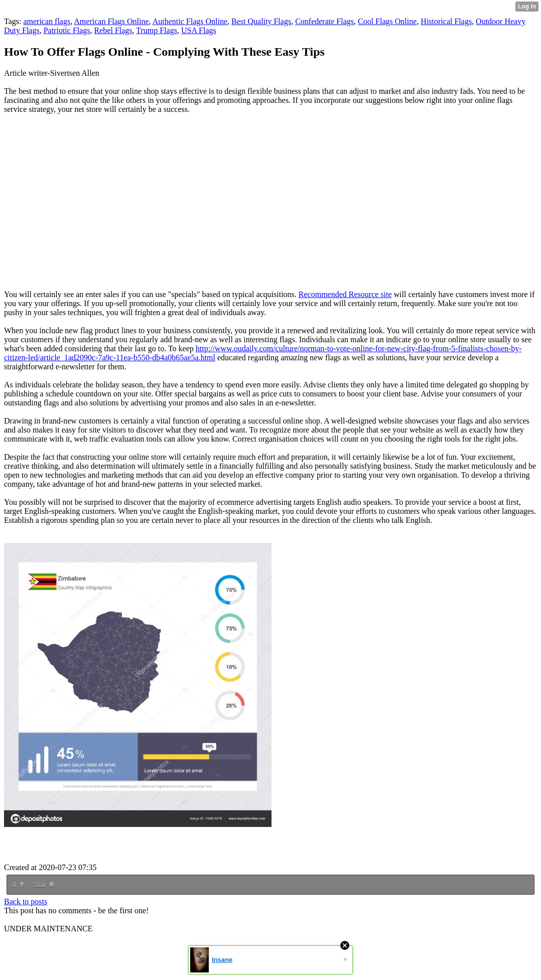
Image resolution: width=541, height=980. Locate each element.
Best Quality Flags (261, 21)
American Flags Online (111, 21)
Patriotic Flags (67, 30)
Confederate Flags (324, 21)
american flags (47, 21)
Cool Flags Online (387, 21)
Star (44, 885)
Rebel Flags (113, 30)
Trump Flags (157, 30)
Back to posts (26, 901)
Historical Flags (446, 21)
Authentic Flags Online (190, 21)
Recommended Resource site (345, 294)
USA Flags (199, 30)
